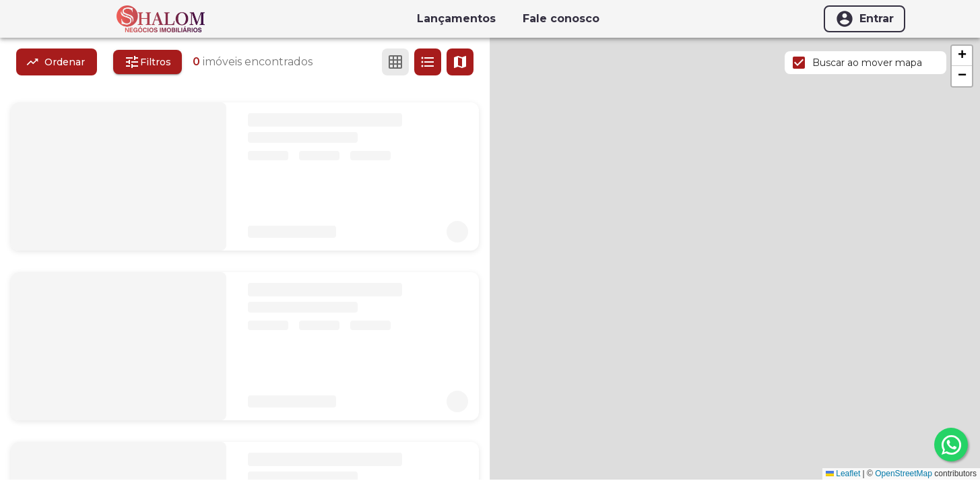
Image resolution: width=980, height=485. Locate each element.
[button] (962, 56)
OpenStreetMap (904, 474)
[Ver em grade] (395, 62)
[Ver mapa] (460, 62)
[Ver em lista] (428, 62)
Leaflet (843, 474)
